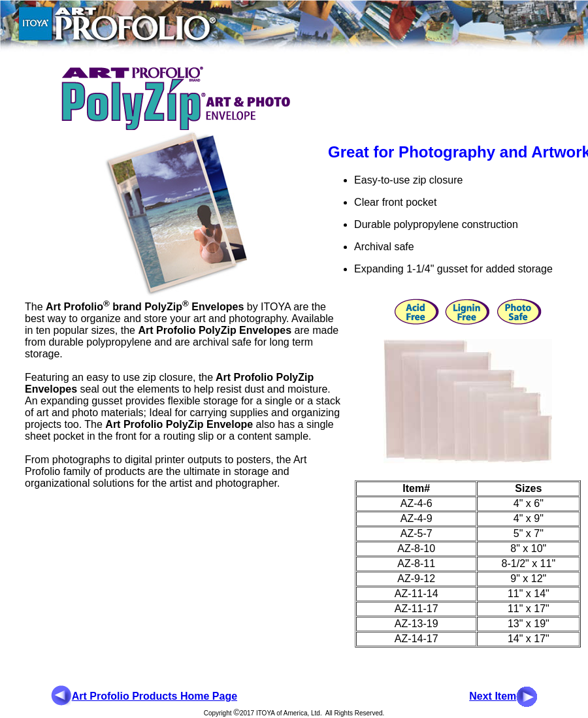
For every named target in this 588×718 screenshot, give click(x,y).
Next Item (493, 696)
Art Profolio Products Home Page (155, 696)
